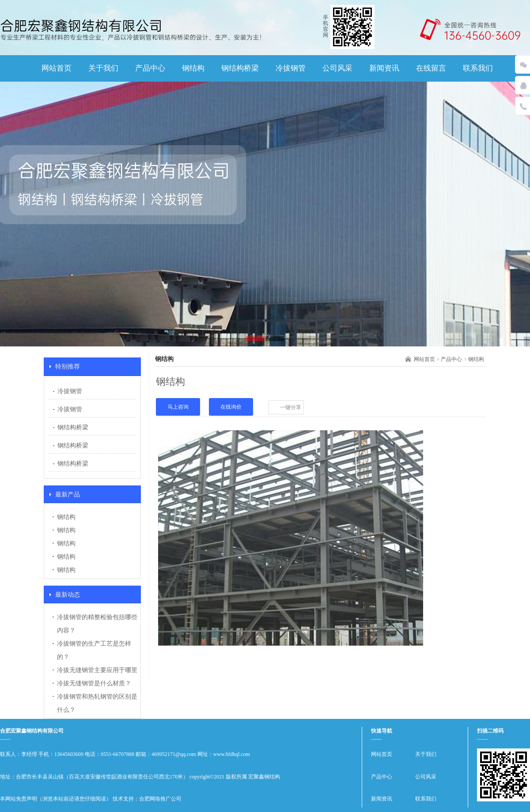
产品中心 (150, 68)
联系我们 (478, 68)
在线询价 (231, 407)
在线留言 (431, 68)
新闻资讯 (384, 68)
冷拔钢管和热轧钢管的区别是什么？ (97, 703)
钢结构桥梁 (240, 68)
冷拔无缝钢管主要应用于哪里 (97, 670)
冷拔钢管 (291, 68)
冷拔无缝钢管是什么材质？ (94, 683)
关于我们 (103, 68)
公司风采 (337, 68)
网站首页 (57, 68)
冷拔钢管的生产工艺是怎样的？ (94, 650)
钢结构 (193, 68)
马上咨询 (178, 407)
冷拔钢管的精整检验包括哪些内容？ (97, 624)
